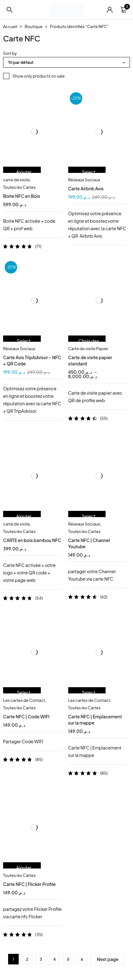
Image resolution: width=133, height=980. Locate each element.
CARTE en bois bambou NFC (32, 540)
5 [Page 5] (68, 959)
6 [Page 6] (82, 959)
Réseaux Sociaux (84, 180)
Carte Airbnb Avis (86, 188)
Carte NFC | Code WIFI (26, 716)
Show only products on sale (39, 76)
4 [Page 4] (55, 959)
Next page (108, 959)
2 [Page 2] (27, 959)
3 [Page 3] (41, 959)
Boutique (33, 26)
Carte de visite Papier (88, 349)
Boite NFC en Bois (22, 196)
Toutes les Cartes (19, 187)
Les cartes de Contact (24, 700)
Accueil (10, 26)
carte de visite (16, 180)
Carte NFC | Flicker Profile (29, 884)
